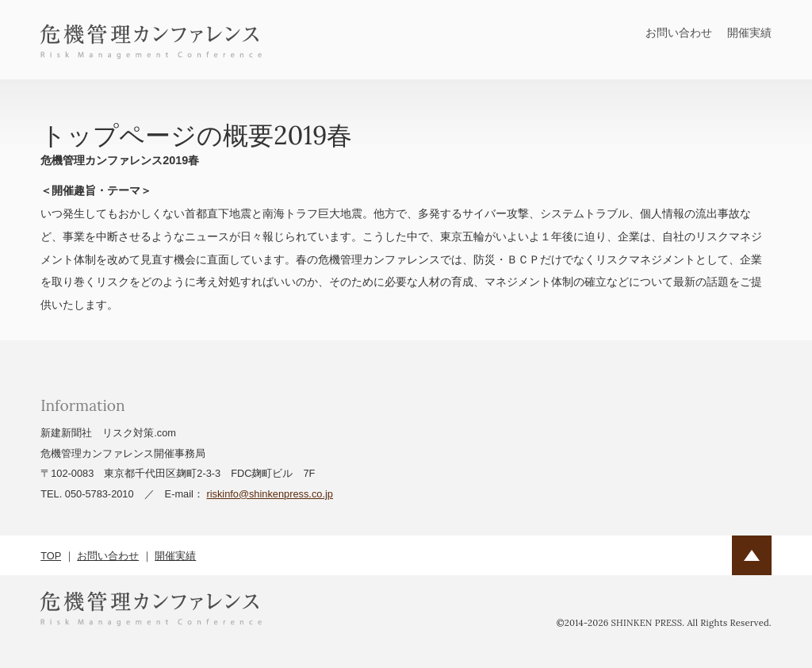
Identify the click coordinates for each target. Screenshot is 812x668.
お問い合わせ (679, 33)
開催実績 (749, 33)
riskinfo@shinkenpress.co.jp (270, 494)
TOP (51, 556)
